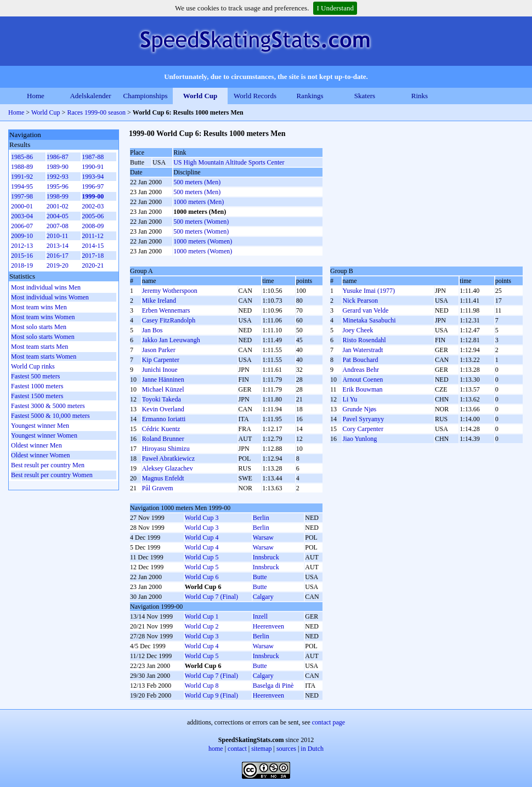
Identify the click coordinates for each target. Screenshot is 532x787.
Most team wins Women (43, 317)
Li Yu (350, 399)
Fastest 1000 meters (37, 386)
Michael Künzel (163, 389)
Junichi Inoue (160, 370)
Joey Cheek (358, 330)
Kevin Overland (163, 409)
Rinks (420, 96)
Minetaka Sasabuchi (369, 320)
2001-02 (58, 206)
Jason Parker (159, 350)
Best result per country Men (48, 465)
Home (36, 96)
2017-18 (93, 256)
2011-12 (93, 236)
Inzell (260, 616)
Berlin (261, 518)
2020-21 (93, 265)
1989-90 (58, 167)
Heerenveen (268, 626)
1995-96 (58, 186)
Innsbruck (266, 557)
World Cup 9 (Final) (211, 695)
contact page (329, 722)
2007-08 (58, 226)
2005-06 (93, 216)
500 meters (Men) (197, 182)
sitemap (261, 749)
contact (237, 749)
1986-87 (58, 157)
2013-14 (58, 246)
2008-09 (93, 226)
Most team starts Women (44, 356)
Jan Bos (152, 330)
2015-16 (22, 256)
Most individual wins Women (50, 297)
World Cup (200, 96)
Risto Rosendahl (364, 340)
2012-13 (22, 246)
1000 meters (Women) (203, 241)
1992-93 (58, 177)
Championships (146, 96)
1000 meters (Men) (199, 202)
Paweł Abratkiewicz (168, 458)
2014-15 (93, 246)
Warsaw (263, 537)
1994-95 (22, 186)
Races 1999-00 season (96, 112)
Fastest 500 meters (35, 376)
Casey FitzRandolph (169, 320)
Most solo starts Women (43, 337)
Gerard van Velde (366, 310)
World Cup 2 (202, 626)
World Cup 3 (202, 518)
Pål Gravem (158, 488)
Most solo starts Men (39, 327)
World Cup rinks (33, 366)
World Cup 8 (202, 686)
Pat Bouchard (361, 360)
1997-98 (22, 196)
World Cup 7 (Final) (211, 597)
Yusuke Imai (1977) (369, 291)
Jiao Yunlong (360, 439)
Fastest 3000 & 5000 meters (48, 406)
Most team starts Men (39, 347)
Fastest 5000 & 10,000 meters (50, 416)
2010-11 (58, 236)
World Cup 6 (202, 577)
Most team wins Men (39, 307)
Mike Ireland (159, 301)
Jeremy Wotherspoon (170, 291)
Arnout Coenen (363, 380)
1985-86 (22, 157)
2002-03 (93, 206)
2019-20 (58, 265)
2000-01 (22, 206)
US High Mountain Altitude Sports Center (229, 162)
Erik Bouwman (363, 389)
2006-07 (22, 226)
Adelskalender (90, 96)
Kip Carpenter (161, 360)
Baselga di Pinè (273, 686)
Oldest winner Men (36, 445)
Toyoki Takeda (162, 399)
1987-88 (93, 157)
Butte (260, 577)
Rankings (310, 96)
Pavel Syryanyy (364, 419)
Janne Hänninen (163, 380)
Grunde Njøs (360, 409)
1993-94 (93, 177)
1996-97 (93, 186)
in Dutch (312, 749)
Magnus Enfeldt (163, 478)
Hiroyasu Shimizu (166, 449)
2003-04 (22, 216)
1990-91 (93, 167)
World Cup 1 (202, 616)
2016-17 (58, 256)
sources (286, 749)
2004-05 (58, 216)
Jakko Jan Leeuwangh (171, 340)
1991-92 (22, 177)
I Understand (335, 8)
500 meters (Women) (201, 222)
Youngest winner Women (44, 435)
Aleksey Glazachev (168, 468)
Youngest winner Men (40, 426)
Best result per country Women (52, 475)
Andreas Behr (361, 370)
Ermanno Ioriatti (164, 419)
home (216, 749)
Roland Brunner (163, 439)
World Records (255, 96)
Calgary (263, 597)
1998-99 (58, 196)
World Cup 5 (202, 557)
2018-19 (22, 265)
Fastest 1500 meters (37, 396)
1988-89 (22, 167)
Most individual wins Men (46, 287)
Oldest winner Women (40, 455)
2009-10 (22, 236)
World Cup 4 (202, 537)
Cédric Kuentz (161, 429)
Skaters (365, 96)
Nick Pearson (360, 301)
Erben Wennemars (166, 310)
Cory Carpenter (363, 429)
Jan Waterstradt (363, 350)
